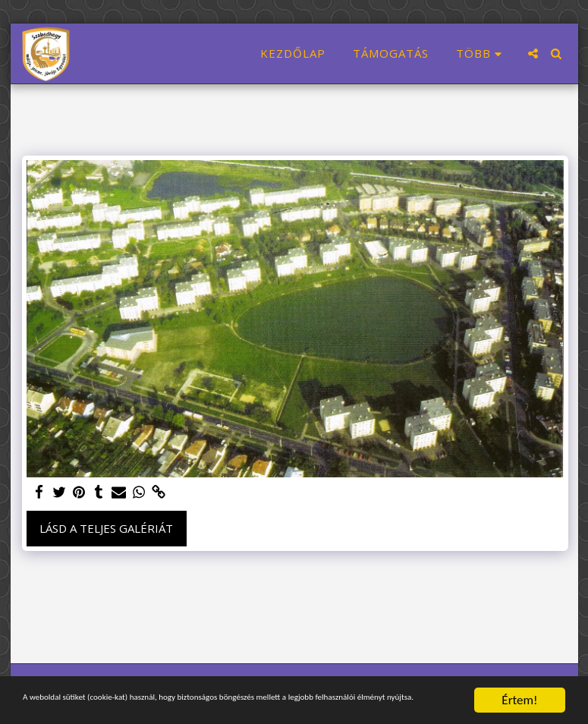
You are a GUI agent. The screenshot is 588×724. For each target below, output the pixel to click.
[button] (533, 54)
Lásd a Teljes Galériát (106, 528)
